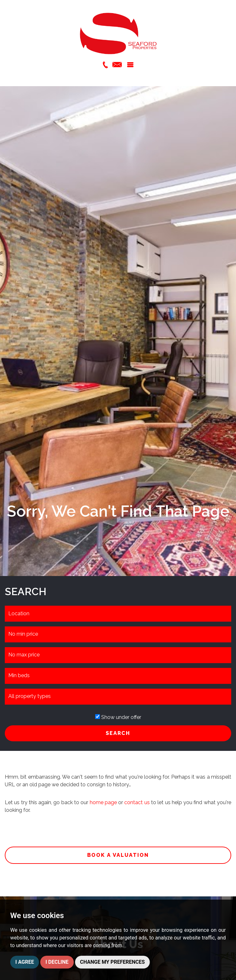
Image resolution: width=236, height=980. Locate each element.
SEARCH (118, 733)
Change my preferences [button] (113, 962)
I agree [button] (25, 962)
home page (103, 802)
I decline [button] (57, 962)
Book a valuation (118, 855)
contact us (137, 802)
